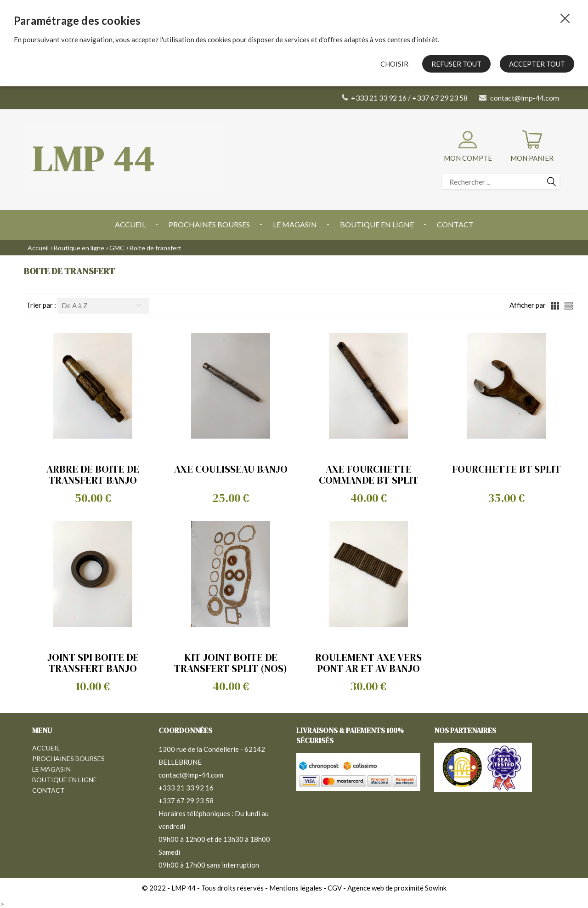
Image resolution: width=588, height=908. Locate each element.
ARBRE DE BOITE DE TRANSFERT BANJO (93, 474)
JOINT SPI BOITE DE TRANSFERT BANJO (93, 663)
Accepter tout (537, 64)
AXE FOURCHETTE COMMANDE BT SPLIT (369, 474)
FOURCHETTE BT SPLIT (506, 469)
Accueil (130, 224)
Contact (455, 224)
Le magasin (295, 224)
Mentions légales (296, 888)
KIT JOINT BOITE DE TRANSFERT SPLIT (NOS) (231, 663)
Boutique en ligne (377, 224)
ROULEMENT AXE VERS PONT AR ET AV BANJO (368, 663)
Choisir (394, 64)
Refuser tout (456, 64)
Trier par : (42, 305)
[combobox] (103, 306)
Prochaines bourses (209, 224)
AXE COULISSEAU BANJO (231, 469)
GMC (117, 248)
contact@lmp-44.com (191, 775)
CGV (335, 888)
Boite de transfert (155, 248)
